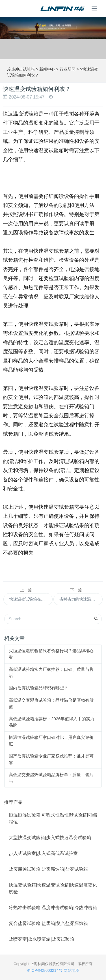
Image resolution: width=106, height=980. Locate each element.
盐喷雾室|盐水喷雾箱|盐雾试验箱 (42, 939)
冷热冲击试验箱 (21, 69)
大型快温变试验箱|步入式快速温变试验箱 (50, 838)
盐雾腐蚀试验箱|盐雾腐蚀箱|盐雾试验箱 (48, 869)
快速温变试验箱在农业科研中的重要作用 (31, 599)
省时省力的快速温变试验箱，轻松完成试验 (81, 599)
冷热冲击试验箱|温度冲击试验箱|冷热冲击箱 (53, 908)
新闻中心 (47, 69)
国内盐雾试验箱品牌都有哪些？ (38, 688)
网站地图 (72, 970)
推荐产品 (13, 802)
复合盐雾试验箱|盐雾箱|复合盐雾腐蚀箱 (48, 923)
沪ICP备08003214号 (45, 970)
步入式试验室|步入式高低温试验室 (43, 853)
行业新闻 (68, 69)
